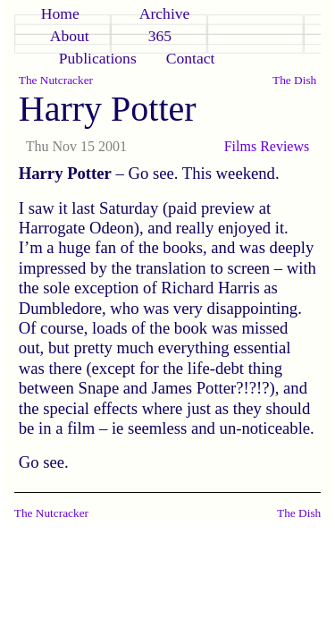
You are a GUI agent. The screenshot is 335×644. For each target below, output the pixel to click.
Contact (191, 58)
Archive (165, 13)
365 (160, 36)
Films (240, 146)
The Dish (294, 80)
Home (60, 13)
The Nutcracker (56, 80)
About (70, 36)
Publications (98, 58)
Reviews (285, 146)
